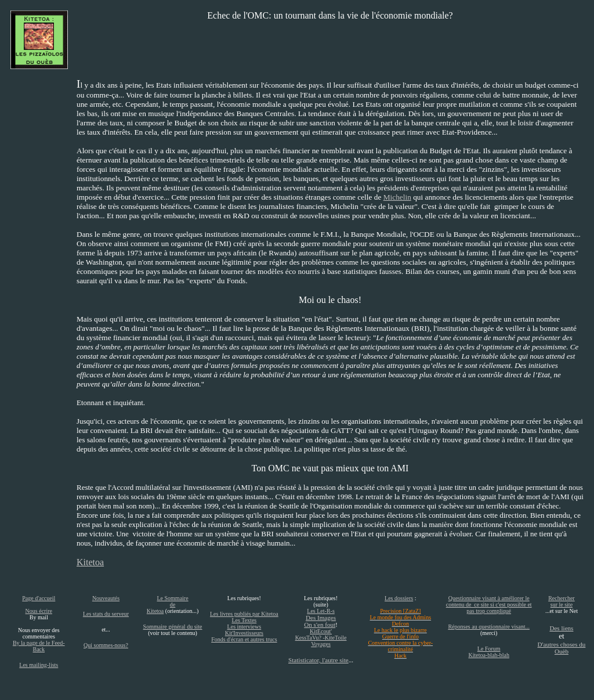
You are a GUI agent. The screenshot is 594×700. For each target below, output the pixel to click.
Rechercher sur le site (562, 601)
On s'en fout (320, 625)
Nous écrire (39, 611)
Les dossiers (399, 598)
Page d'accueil (39, 598)
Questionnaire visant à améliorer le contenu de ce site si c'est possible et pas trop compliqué (489, 605)
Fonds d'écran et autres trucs (244, 639)
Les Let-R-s (321, 611)
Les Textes (245, 620)
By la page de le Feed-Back (39, 646)
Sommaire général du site (173, 627)
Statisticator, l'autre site (318, 660)
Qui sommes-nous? (106, 645)
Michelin (397, 197)
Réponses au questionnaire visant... (489, 627)
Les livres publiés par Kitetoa (244, 614)
